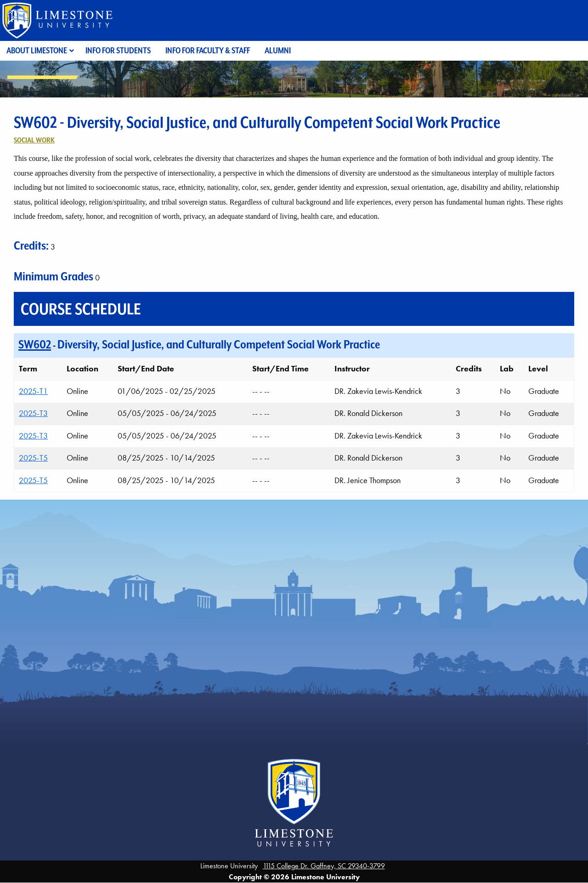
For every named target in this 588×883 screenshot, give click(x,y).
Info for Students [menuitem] (118, 50)
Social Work (34, 140)
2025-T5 (33, 458)
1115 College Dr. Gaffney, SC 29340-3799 (324, 866)
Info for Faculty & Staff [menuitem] (208, 50)
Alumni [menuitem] (278, 50)
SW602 (35, 344)
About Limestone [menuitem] (37, 50)
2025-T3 (33, 413)
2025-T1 (33, 391)
